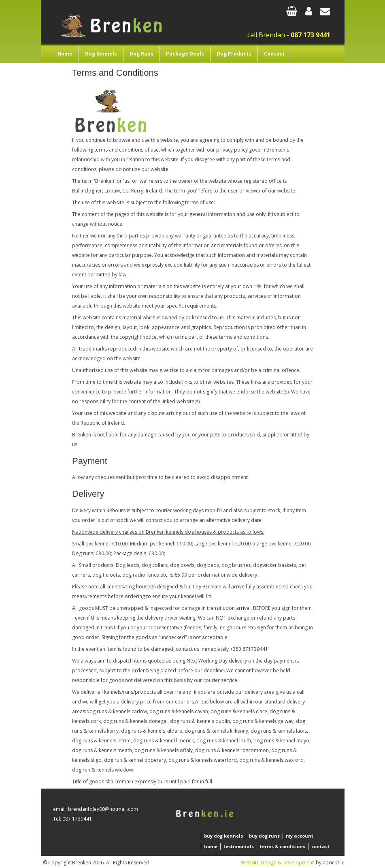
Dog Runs (141, 54)
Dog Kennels (101, 54)
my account (300, 836)
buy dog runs (264, 836)
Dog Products (234, 54)
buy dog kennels (223, 836)
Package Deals (185, 54)
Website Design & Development (277, 863)
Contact (274, 54)
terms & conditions (283, 846)
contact (320, 846)
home (211, 846)
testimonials (239, 846)
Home (65, 54)
